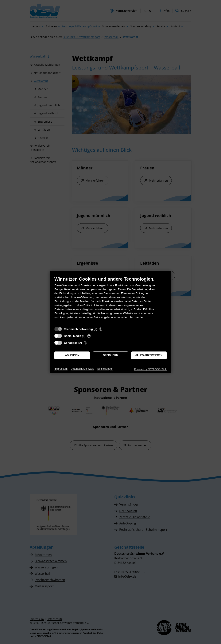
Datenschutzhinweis (82, 369)
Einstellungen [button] (105, 369)
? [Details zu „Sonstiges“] (85, 343)
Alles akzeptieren (149, 355)
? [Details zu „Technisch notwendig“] (101, 329)
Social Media (73, 336)
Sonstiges (71, 343)
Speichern (111, 355)
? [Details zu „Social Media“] (89, 336)
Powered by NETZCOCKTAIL (150, 369)
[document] (110, 300)
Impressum (61, 369)
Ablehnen (72, 355)
